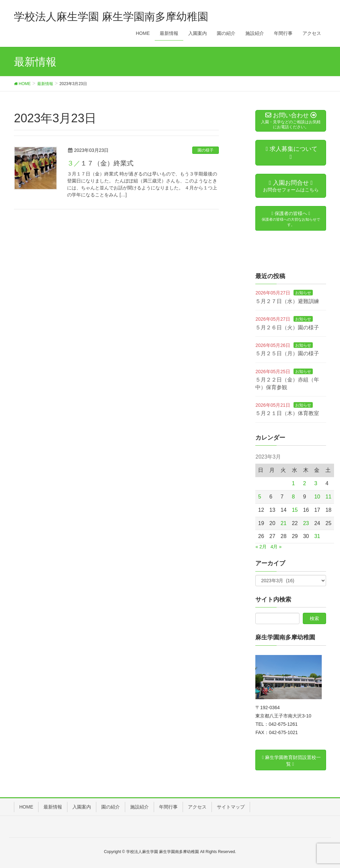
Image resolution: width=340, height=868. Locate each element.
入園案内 (82, 807)
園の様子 (206, 150)
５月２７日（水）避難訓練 (287, 301)
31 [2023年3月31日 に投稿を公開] (317, 536)
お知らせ (303, 293)
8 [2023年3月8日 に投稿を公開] (293, 497)
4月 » (276, 547)
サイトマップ (231, 807)
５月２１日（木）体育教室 (287, 413)
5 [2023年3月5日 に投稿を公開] (259, 497)
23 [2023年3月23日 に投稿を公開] (306, 523)
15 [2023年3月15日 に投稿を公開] (295, 510)
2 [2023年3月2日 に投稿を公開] (305, 483)
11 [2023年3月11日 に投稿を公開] (328, 497)
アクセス (197, 807)
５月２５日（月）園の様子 (287, 353)
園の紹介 (111, 807)
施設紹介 (139, 807)
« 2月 (261, 547)
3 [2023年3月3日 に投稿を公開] (316, 483)
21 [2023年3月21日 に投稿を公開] (284, 523)
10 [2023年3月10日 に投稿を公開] (317, 497)
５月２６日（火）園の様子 (287, 327)
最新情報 (53, 807)
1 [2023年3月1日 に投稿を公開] (293, 483)
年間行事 (168, 807)
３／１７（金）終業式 (100, 163)
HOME (26, 807)
